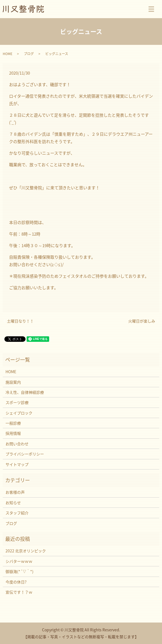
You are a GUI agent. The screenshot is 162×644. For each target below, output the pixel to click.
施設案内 (13, 382)
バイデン (145, 96)
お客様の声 (15, 492)
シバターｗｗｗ (19, 561)
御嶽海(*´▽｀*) (19, 571)
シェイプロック (19, 413)
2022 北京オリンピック (26, 551)
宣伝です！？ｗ (19, 592)
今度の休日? (16, 582)
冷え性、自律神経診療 (25, 392)
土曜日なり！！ (20, 321)
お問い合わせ (17, 444)
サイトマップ (17, 464)
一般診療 (13, 423)
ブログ (29, 54)
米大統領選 (89, 96)
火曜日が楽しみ (142, 321)
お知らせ (13, 503)
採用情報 (13, 433)
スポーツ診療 (17, 402)
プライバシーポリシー (25, 454)
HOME (8, 54)
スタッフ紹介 (17, 513)
